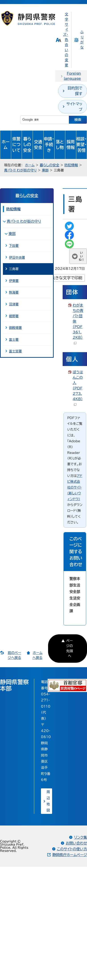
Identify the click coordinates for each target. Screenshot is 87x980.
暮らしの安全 (27, 145)
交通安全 (38, 145)
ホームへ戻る (37, 655)
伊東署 (14, 281)
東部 (45, 170)
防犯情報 (71, 165)
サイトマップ (74, 107)
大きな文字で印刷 (67, 278)
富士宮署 (15, 351)
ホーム (6, 145)
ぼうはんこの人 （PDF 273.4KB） (78, 388)
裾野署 (14, 316)
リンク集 (81, 837)
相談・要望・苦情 (81, 145)
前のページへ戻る (15, 655)
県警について (16, 145)
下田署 (14, 246)
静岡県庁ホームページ (70, 855)
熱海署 (14, 292)
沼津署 (14, 304)
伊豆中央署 (17, 257)
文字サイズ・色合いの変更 (66, 40)
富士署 (14, 340)
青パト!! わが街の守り (20, 170)
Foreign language (72, 76)
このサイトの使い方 (72, 849)
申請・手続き (49, 145)
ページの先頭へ (70, 648)
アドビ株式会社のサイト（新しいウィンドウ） (75, 487)
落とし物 (60, 145)
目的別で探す (75, 91)
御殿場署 (15, 328)
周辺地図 (48, 801)
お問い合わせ (76, 843)
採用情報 (71, 145)
